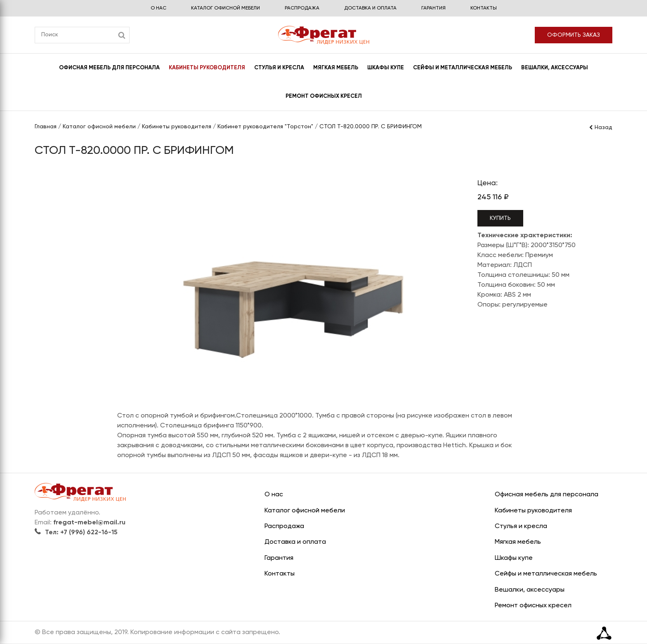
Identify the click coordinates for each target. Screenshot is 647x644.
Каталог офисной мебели (226, 8)
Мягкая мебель (336, 68)
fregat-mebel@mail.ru (89, 523)
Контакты (484, 8)
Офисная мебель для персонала (109, 68)
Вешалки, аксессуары (555, 68)
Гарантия (433, 8)
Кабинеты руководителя (207, 68)
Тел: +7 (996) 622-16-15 (76, 533)
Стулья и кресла (279, 68)
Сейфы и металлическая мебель (463, 68)
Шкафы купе (386, 68)
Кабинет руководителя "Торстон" (265, 127)
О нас (158, 8)
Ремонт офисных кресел (324, 96)
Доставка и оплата (370, 8)
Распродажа (302, 8)
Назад (600, 127)
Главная (46, 127)
